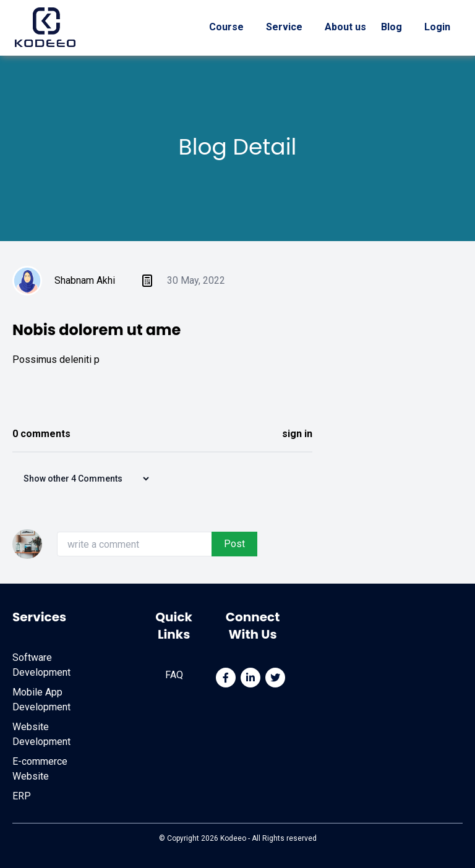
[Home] (45, 27)
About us (345, 27)
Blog (393, 27)
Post (234, 544)
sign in (297, 434)
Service (284, 27)
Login (437, 27)
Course (226, 27)
